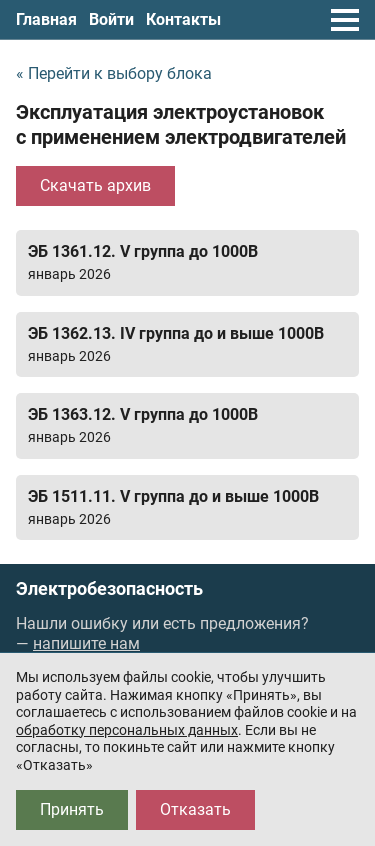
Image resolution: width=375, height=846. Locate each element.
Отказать (195, 809)
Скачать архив (95, 185)
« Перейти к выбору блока (114, 73)
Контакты (183, 19)
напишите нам (86, 643)
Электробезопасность (109, 589)
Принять (72, 809)
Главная (46, 19)
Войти (111, 19)
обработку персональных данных (127, 730)
